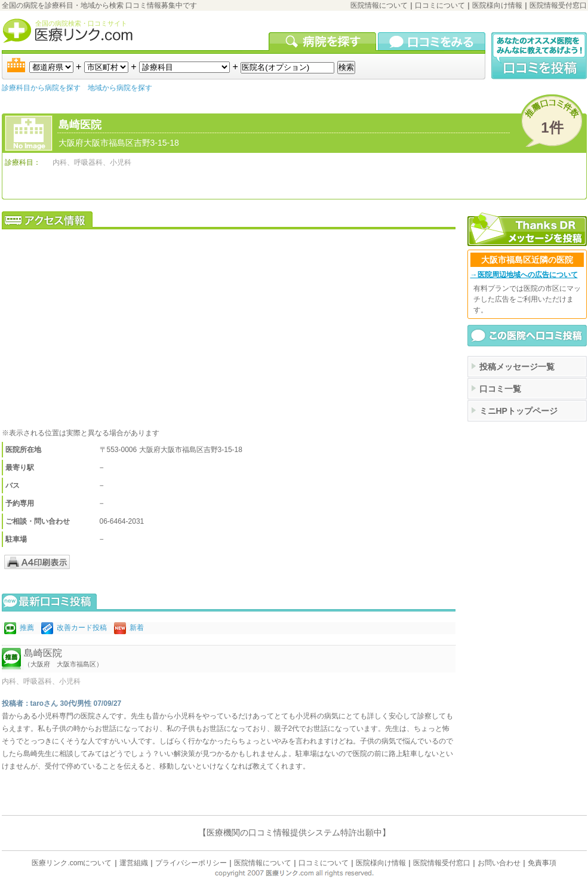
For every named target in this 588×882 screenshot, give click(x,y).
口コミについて (440, 5)
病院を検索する (323, 41)
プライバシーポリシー (191, 863)
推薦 (27, 628)
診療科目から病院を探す (41, 88)
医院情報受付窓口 (558, 5)
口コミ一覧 (500, 389)
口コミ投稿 (539, 56)
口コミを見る (432, 41)
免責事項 (542, 863)
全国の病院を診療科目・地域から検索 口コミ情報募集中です (99, 5)
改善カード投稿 (82, 628)
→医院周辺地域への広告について (524, 275)
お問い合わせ (499, 863)
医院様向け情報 (497, 5)
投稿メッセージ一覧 (517, 367)
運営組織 (134, 863)
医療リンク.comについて (72, 863)
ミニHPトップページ (518, 411)
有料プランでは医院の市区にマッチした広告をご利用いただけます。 (527, 299)
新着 (137, 628)
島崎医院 (80, 125)
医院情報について (379, 5)
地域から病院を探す (120, 88)
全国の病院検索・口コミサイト (81, 23)
